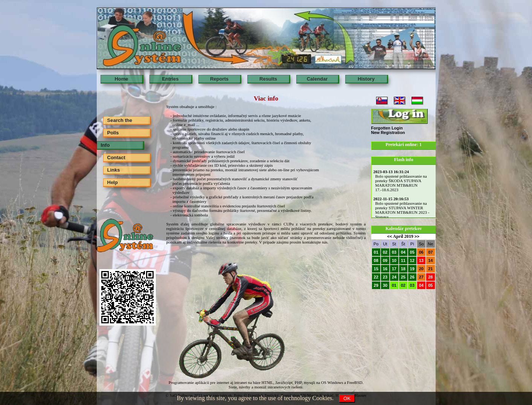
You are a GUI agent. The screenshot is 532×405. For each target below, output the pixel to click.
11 (403, 260)
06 (421, 252)
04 (403, 252)
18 (403, 269)
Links (114, 170)
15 (376, 269)
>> (417, 236)
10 (394, 260)
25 (403, 277)
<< (389, 236)
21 (430, 269)
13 (421, 260)
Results (268, 79)
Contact (116, 158)
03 (394, 252)
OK (347, 398)
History (366, 79)
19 (412, 269)
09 (385, 260)
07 (430, 252)
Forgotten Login (387, 128)
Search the (120, 120)
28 (430, 277)
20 (421, 269)
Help (113, 182)
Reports (219, 79)
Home (121, 79)
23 (385, 277)
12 (412, 260)
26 (412, 277)
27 (421, 277)
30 (385, 285)
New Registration (388, 132)
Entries (170, 79)
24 (394, 277)
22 (376, 277)
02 (385, 252)
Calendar (317, 79)
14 (430, 260)
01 (376, 252)
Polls (113, 133)
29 (376, 285)
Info (105, 145)
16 (385, 269)
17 (394, 269)
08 (376, 260)
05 (412, 252)
